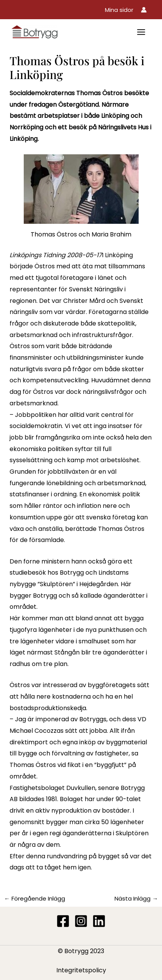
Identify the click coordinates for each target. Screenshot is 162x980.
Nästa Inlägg (136, 898)
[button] (119, 10)
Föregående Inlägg (35, 898)
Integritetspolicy (81, 970)
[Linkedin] (99, 921)
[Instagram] (81, 921)
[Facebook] (63, 921)
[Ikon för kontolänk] (144, 10)
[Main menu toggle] (141, 32)
